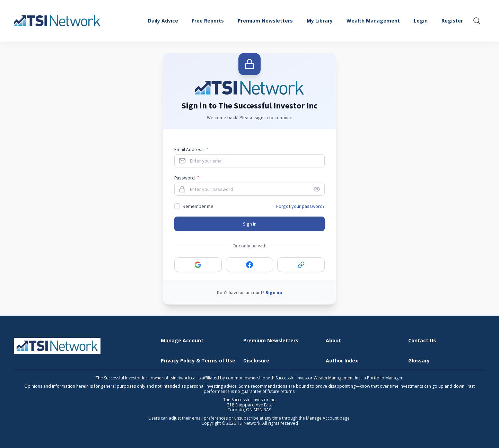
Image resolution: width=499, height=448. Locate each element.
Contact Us (422, 341)
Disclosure (256, 361)
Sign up (274, 292)
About (333, 341)
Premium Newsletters (265, 21)
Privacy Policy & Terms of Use (198, 361)
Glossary (419, 361)
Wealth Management (373, 21)
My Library (320, 21)
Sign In (250, 224)
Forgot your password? (300, 206)
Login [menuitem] (421, 21)
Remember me (198, 206)
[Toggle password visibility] (319, 189)
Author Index (342, 361)
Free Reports (208, 21)
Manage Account (182, 341)
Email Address (191, 149)
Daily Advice (163, 21)
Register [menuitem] (452, 21)
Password (187, 178)
